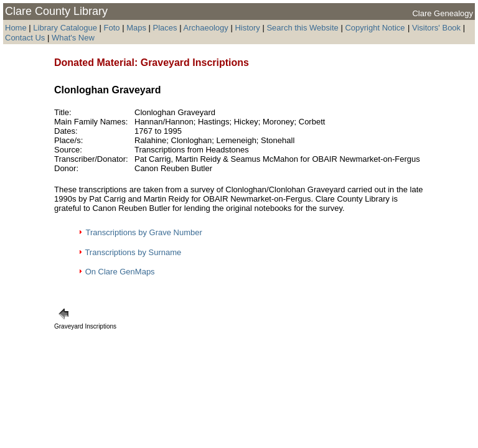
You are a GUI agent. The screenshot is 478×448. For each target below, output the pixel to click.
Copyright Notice (375, 28)
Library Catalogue (65, 28)
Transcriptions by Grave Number (143, 232)
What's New (73, 38)
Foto (113, 28)
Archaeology (205, 28)
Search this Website (302, 28)
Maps (136, 28)
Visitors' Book (436, 28)
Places (165, 28)
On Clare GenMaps (120, 272)
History (247, 28)
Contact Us (26, 38)
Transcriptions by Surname (133, 252)
